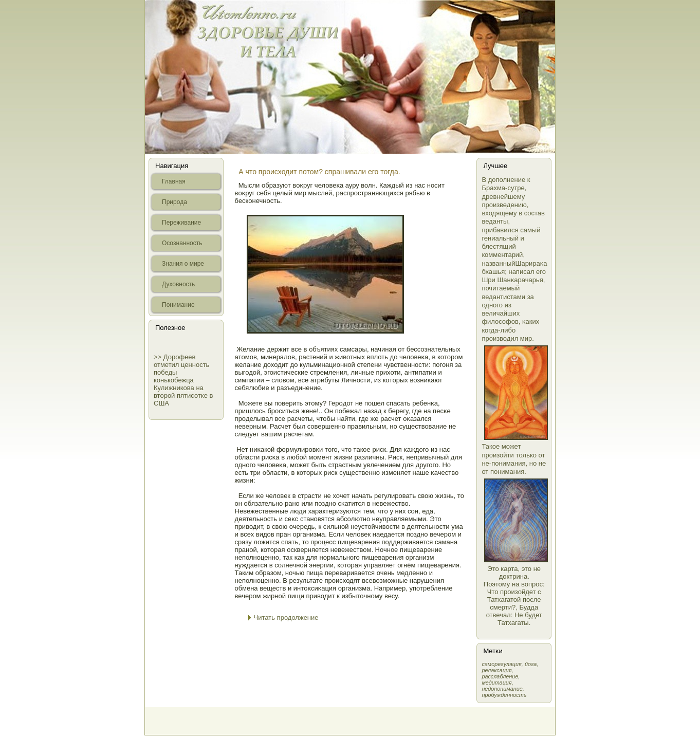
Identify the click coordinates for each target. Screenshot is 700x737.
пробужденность (504, 695)
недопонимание (502, 689)
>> (159, 357)
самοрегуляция (501, 664)
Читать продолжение (286, 618)
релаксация (496, 670)
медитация (496, 683)
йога (531, 664)
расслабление (500, 676)
